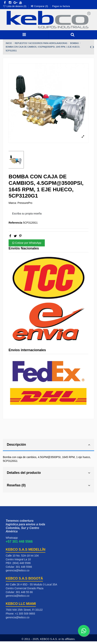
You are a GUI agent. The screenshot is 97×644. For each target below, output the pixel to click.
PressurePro (25, 203)
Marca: (13, 203)
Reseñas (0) (48, 485)
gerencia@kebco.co (18, 570)
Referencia (15, 223)
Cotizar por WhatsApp (27, 243)
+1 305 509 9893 (25, 614)
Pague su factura (61, 6)
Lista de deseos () (15, 6)
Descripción (48, 445)
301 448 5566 (24, 567)
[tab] (48, 445)
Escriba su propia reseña (27, 214)
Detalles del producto (48, 473)
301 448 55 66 (24, 592)
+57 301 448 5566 (19, 542)
